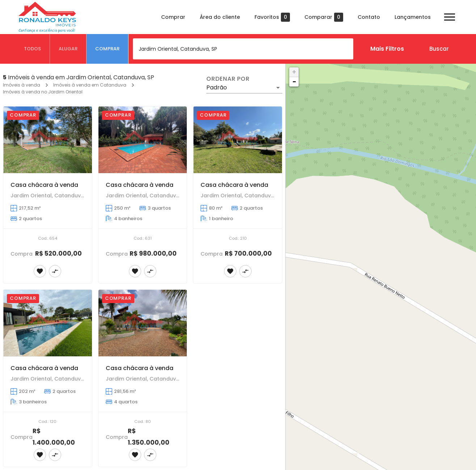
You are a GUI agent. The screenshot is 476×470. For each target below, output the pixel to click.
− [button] (294, 82)
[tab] (33, 49)
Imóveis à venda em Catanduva (90, 85)
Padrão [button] (217, 87)
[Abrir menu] (450, 17)
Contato (369, 17)
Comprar (173, 17)
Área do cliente (220, 17)
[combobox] (243, 49)
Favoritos (272, 17)
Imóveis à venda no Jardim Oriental (43, 92)
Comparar (324, 17)
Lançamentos (413, 17)
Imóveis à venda (22, 85)
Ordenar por (228, 79)
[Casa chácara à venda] (48, 140)
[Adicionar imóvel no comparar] (55, 271)
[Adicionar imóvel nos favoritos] (40, 271)
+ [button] (294, 72)
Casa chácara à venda (44, 185)
